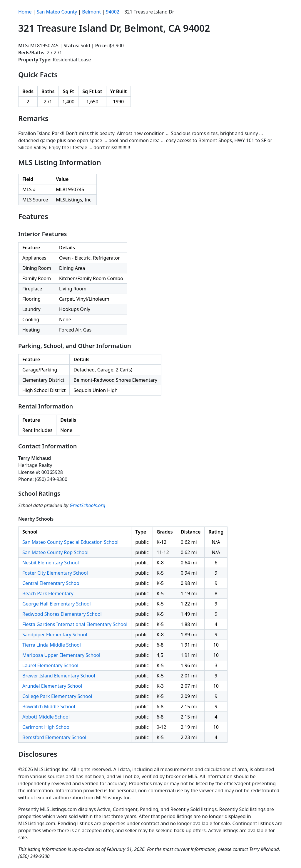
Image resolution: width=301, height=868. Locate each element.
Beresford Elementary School (54, 737)
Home (25, 12)
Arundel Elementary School (52, 686)
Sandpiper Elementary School (55, 635)
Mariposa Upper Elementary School (61, 655)
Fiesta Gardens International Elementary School (75, 624)
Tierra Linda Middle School (52, 645)
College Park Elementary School (57, 696)
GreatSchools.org (88, 505)
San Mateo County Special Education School (70, 542)
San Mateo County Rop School (55, 552)
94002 (113, 12)
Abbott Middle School (46, 717)
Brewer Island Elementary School (59, 676)
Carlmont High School (46, 727)
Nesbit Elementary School (51, 563)
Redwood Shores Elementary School (62, 614)
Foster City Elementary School (55, 573)
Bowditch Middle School (49, 706)
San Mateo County (57, 12)
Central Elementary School (51, 583)
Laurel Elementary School (50, 665)
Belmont (91, 12)
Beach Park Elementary (48, 593)
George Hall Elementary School (57, 604)
